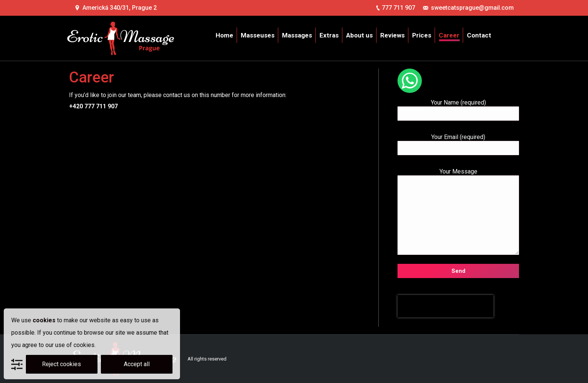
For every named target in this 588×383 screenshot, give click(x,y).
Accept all (137, 364)
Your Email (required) (458, 143)
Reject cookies (61, 364)
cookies (44, 320)
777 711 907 (398, 8)
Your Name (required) (458, 108)
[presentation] (445, 306)
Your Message (458, 175)
